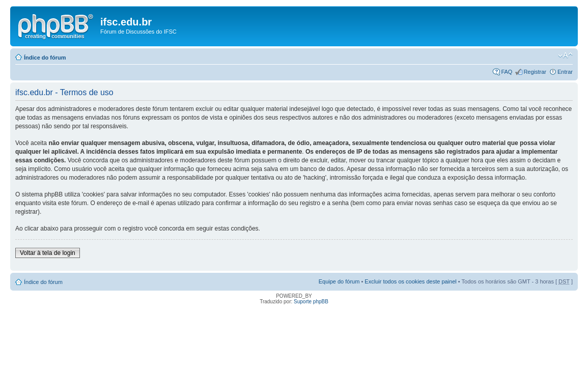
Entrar (565, 72)
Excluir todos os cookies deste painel (410, 281)
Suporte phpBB (311, 302)
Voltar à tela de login (48, 253)
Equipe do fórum (339, 281)
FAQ (507, 72)
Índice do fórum (45, 58)
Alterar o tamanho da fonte (565, 55)
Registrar (535, 72)
